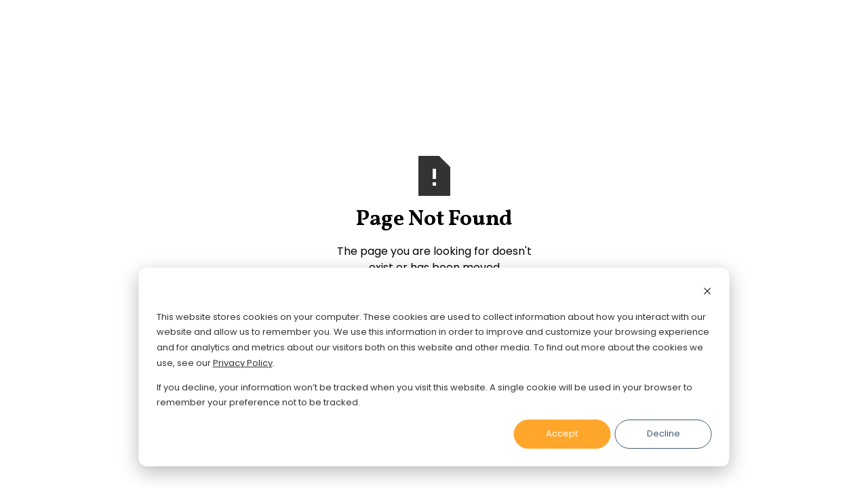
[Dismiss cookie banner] (708, 293)
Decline (664, 433)
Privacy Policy (243, 363)
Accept (562, 433)
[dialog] (434, 367)
